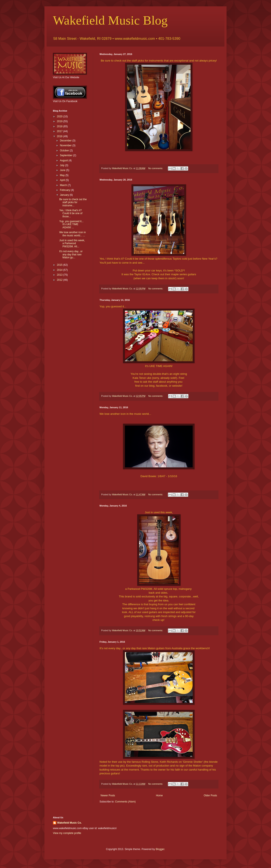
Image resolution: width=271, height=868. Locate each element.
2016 (60, 136)
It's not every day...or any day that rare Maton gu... (71, 254)
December (66, 141)
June (63, 170)
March (64, 185)
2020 (60, 116)
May (63, 175)
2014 (60, 270)
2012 (60, 280)
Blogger (160, 849)
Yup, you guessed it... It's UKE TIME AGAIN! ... (71, 224)
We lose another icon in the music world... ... (73, 234)
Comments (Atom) (125, 802)
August (64, 160)
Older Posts (210, 795)
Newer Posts (108, 795)
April (63, 180)
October (65, 151)
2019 (60, 121)
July (63, 165)
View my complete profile (67, 833)
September (66, 155)
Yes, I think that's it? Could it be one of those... (71, 213)
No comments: (156, 168)
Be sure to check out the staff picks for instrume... (73, 202)
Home (159, 795)
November (66, 145)
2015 (60, 265)
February (65, 190)
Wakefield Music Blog (110, 20)
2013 (60, 275)
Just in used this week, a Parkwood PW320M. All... (72, 243)
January (65, 195)
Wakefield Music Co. (69, 823)
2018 (60, 126)
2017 (60, 131)
